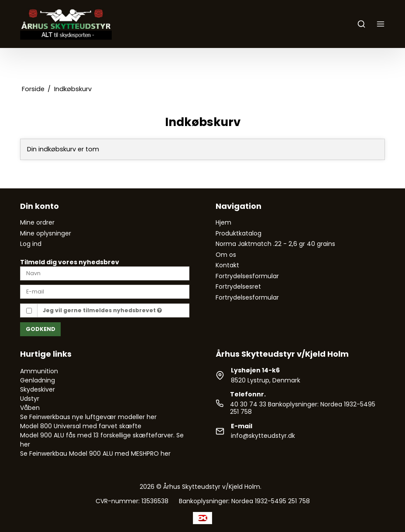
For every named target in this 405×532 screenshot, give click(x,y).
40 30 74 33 (248, 404)
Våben (30, 408)
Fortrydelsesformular (247, 276)
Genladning (38, 380)
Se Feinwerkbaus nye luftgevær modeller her (88, 417)
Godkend (41, 329)
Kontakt (227, 265)
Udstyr (30, 399)
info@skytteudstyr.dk (263, 436)
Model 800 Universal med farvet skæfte (81, 426)
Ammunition (39, 371)
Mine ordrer (37, 222)
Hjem (223, 222)
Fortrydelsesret (238, 286)
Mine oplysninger (46, 233)
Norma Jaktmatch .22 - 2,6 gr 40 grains (275, 244)
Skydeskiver (38, 389)
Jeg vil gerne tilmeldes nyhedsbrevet (102, 310)
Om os (226, 255)
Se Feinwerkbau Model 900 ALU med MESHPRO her (95, 454)
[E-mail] (105, 291)
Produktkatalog (239, 233)
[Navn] (105, 273)
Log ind (31, 244)
